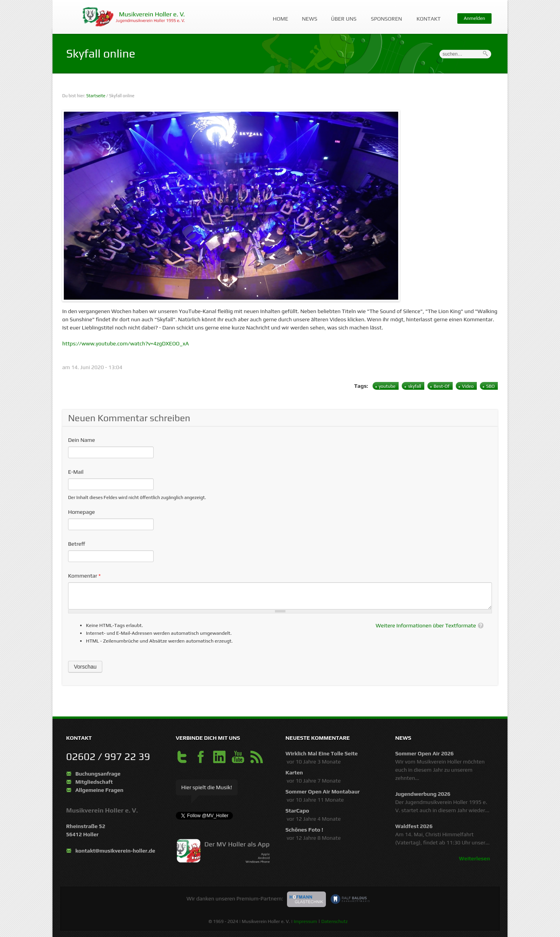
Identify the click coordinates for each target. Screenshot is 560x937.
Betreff (77, 544)
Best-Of (442, 386)
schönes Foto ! (304, 830)
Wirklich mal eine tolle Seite (322, 753)
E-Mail (76, 472)
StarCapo (297, 811)
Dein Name (81, 440)
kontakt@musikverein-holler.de (115, 851)
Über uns (342, 15)
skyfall (415, 386)
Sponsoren (385, 15)
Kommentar (84, 576)
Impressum (305, 921)
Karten (294, 772)
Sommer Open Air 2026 (424, 753)
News (310, 19)
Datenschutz (334, 921)
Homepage (81, 512)
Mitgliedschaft (94, 782)
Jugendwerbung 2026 (423, 794)
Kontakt (427, 15)
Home (281, 19)
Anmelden (475, 18)
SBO (490, 386)
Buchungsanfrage (98, 774)
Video (468, 386)
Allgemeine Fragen (100, 790)
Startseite (96, 96)
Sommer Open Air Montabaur (323, 792)
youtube (387, 386)
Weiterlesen (474, 858)
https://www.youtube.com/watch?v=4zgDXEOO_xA (126, 343)
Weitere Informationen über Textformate (426, 625)
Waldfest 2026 (414, 826)
